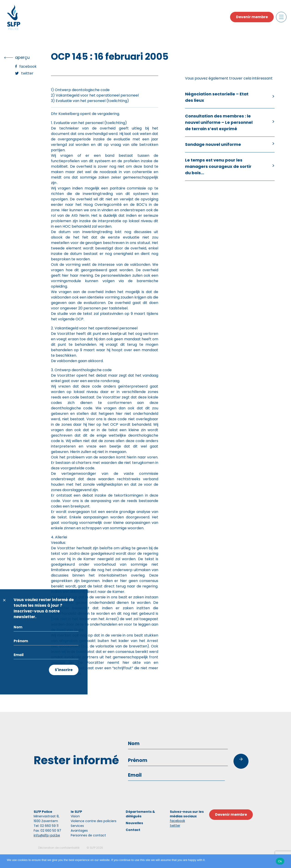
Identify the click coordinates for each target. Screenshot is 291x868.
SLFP (93, 848)
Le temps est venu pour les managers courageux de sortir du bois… (218, 166)
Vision (75, 816)
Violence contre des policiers (94, 821)
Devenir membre (252, 17)
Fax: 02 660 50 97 (47, 831)
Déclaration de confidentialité (59, 848)
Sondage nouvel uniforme (213, 144)
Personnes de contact (88, 835)
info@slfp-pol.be (47, 835)
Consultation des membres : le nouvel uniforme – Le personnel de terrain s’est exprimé (219, 122)
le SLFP (76, 812)
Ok (280, 861)
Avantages (79, 831)
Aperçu (22, 57)
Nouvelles (134, 823)
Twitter (27, 73)
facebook (177, 821)
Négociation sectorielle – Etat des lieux (217, 97)
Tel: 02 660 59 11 (46, 826)
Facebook (28, 66)
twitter (175, 826)
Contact (133, 830)
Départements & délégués (140, 814)
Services (77, 826)
